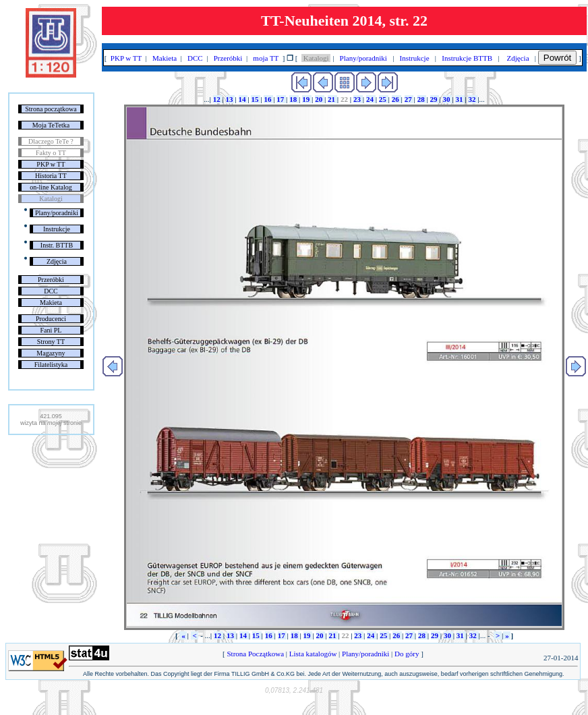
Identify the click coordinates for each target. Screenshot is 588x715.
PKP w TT (51, 164)
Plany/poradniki (57, 213)
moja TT (266, 58)
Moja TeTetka (51, 125)
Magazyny (51, 353)
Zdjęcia (57, 261)
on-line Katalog (51, 187)
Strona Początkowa (256, 654)
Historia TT (51, 176)
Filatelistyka (51, 365)
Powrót (557, 58)
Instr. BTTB (57, 245)
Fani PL (51, 330)
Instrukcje (57, 229)
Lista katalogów (313, 654)
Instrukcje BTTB (467, 58)
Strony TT (51, 342)
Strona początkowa (51, 109)
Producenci (51, 319)
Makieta (51, 303)
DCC (51, 291)
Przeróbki (51, 280)
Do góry (407, 654)
